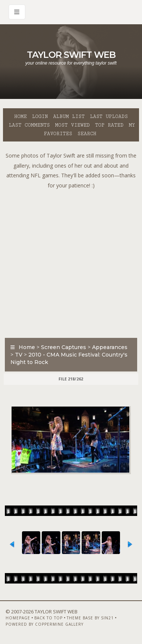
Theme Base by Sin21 (90, 618)
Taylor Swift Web (71, 55)
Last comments (29, 125)
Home (20, 116)
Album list (69, 116)
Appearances (110, 347)
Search (87, 134)
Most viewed (72, 125)
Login (40, 116)
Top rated (109, 125)
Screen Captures (64, 347)
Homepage (18, 618)
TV (19, 355)
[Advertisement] (71, 262)
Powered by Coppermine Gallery (45, 624)
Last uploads (109, 116)
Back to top (48, 618)
